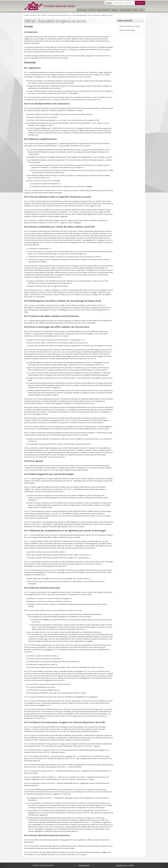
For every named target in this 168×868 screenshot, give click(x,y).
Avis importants (84, 865)
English (109, 3)
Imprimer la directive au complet (130, 26)
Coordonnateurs (126, 10)
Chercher (140, 3)
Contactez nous (121, 865)
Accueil (26, 15)
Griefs (136, 10)
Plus (142, 10)
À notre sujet (82, 10)
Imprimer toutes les (127, 30)
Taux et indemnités (103, 10)
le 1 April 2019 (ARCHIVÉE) (78, 15)
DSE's (39, 15)
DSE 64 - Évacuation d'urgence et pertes (55, 15)
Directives (92, 10)
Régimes (115, 10)
